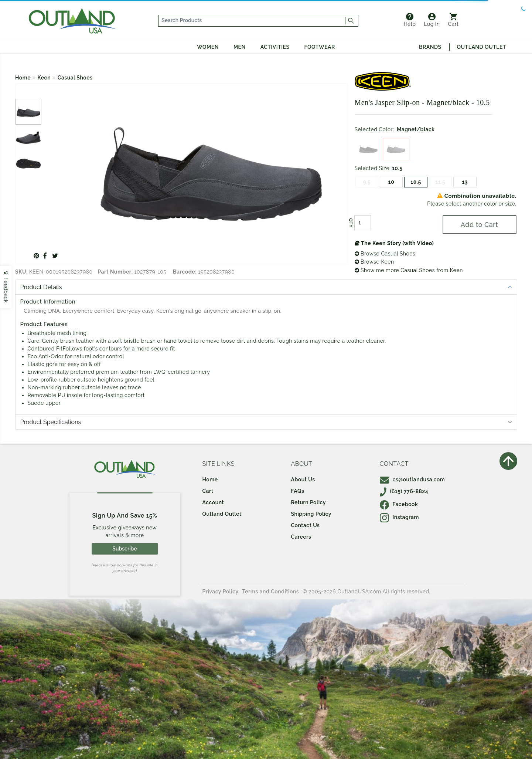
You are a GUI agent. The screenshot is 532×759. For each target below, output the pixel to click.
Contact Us (306, 525)
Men (240, 47)
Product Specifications (51, 422)
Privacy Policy (221, 592)
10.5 (416, 182)
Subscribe (125, 549)
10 (391, 182)
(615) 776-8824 (404, 491)
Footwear (320, 47)
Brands (430, 47)
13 (465, 182)
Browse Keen (374, 262)
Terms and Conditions (271, 592)
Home (23, 78)
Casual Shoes (75, 78)
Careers (301, 537)
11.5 (441, 182)
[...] (252, 21)
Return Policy (308, 502)
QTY (350, 223)
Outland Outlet (482, 47)
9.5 (367, 182)
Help (410, 20)
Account (213, 502)
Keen (44, 78)
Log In (432, 20)
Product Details (41, 287)
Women (208, 47)
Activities (275, 47)
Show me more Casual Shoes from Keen (409, 270)
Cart (453, 20)
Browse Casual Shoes (385, 254)
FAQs (298, 491)
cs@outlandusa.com (412, 480)
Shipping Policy (311, 514)
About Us (303, 480)
